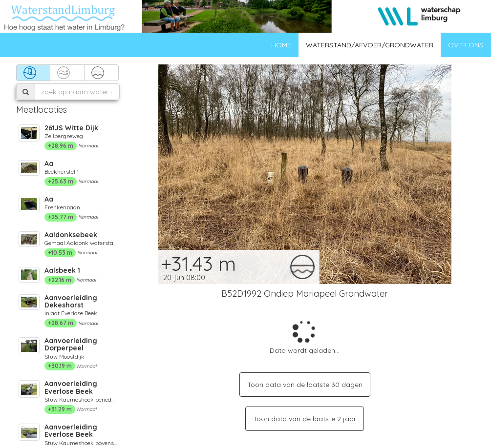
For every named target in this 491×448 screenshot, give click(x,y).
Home (281, 45)
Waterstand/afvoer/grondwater (370, 45)
